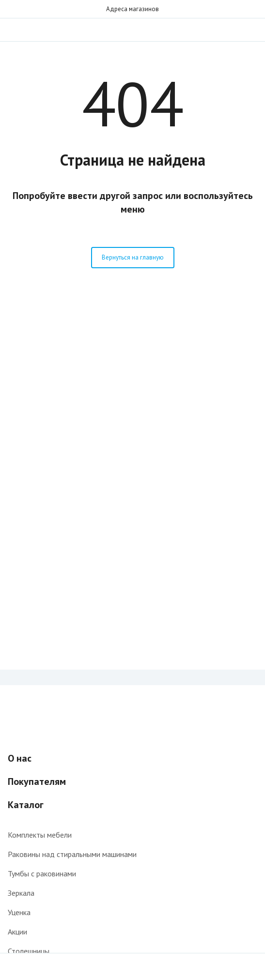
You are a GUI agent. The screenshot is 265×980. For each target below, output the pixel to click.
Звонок (251, 30)
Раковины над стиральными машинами (72, 854)
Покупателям (37, 781)
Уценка (19, 912)
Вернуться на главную (133, 257)
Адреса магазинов (132, 9)
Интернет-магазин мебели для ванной (133, 30)
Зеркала (21, 893)
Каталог (26, 805)
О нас (20, 758)
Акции (17, 932)
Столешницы (29, 951)
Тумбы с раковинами (42, 873)
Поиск (232, 30)
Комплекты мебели (40, 835)
